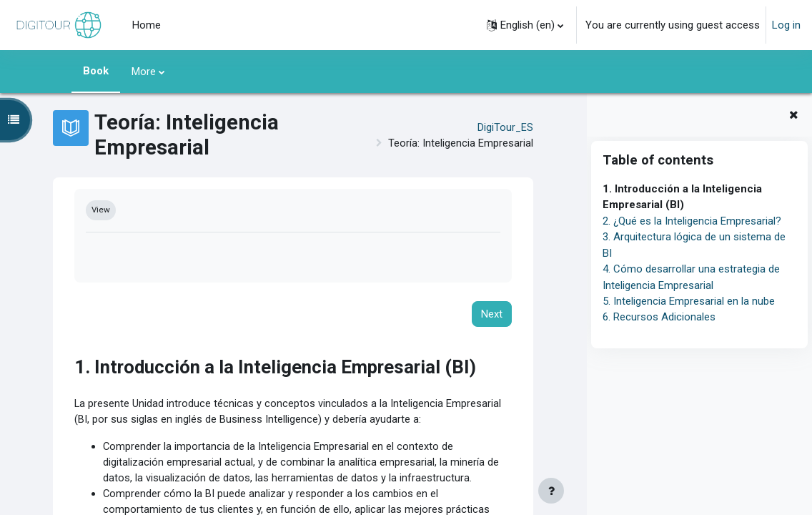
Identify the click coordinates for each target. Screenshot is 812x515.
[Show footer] (551, 491)
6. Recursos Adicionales (659, 317)
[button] (525, 25)
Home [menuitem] (147, 25)
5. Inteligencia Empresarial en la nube (689, 301)
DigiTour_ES (505, 127)
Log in (786, 25)
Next (492, 315)
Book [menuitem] (96, 71)
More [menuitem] (144, 72)
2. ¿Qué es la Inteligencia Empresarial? (692, 221)
